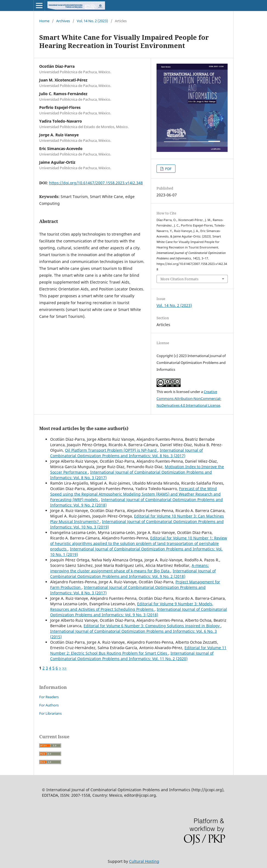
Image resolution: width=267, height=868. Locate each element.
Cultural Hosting (144, 861)
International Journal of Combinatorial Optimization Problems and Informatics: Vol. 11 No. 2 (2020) (132, 656)
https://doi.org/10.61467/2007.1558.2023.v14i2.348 (96, 183)
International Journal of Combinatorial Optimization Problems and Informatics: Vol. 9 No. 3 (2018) (139, 612)
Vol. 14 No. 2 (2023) (92, 21)
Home (44, 21)
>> (64, 668)
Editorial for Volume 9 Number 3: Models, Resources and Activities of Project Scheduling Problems (132, 607)
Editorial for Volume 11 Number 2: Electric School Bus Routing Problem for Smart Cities (138, 650)
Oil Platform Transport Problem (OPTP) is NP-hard (111, 450)
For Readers (49, 697)
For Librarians (50, 713)
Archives (63, 21)
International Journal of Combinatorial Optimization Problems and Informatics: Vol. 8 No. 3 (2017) (127, 453)
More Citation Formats (179, 279)
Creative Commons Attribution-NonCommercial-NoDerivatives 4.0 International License (189, 398)
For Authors (49, 705)
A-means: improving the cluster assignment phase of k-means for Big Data (130, 568)
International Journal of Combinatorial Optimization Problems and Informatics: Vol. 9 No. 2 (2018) (133, 574)
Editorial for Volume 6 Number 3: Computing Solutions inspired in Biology (152, 626)
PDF (168, 169)
